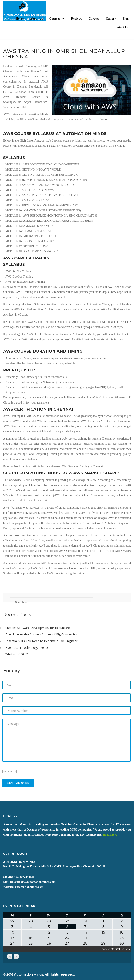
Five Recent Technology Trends (27, 648)
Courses (55, 19)
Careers (94, 19)
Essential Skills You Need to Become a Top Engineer (41, 641)
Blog (126, 19)
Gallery (111, 19)
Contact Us (121, 27)
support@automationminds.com (35, 882)
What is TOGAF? (16, 654)
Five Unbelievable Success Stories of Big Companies (41, 634)
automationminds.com (29, 887)
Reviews (77, 19)
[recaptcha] (9, 771)
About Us (36, 19)
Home (20, 19)
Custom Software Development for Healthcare (38, 628)
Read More (110, 835)
